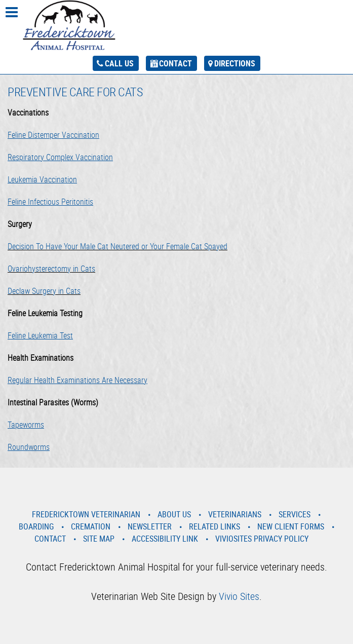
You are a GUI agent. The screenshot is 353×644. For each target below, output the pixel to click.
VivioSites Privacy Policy (262, 539)
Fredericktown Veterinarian (86, 514)
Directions (235, 63)
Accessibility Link (165, 539)
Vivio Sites (239, 596)
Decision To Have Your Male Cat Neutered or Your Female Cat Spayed (117, 246)
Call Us (119, 63)
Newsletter (150, 526)
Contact (175, 63)
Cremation (91, 526)
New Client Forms (291, 526)
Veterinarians (235, 514)
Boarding (36, 526)
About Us (174, 514)
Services (295, 514)
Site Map (99, 539)
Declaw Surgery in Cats (44, 291)
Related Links (214, 526)
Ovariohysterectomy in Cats (51, 269)
